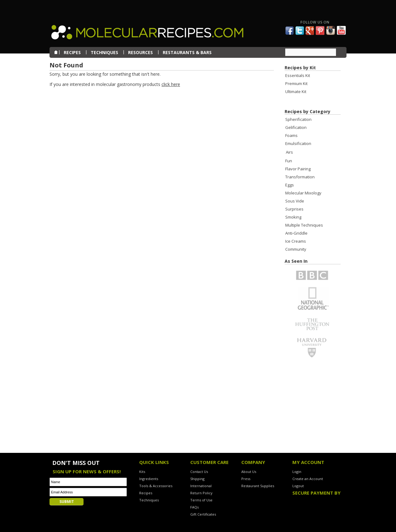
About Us (249, 472)
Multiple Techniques (304, 225)
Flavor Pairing (298, 169)
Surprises (294, 209)
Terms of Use (201, 500)
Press (246, 479)
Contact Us (199, 472)
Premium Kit (296, 83)
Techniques (149, 500)
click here (171, 84)
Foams (291, 135)
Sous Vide (295, 201)
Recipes (146, 493)
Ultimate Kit (296, 92)
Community (296, 249)
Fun (289, 161)
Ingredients (149, 479)
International (201, 486)
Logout (298, 486)
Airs (289, 152)
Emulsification (298, 143)
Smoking (293, 217)
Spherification (298, 119)
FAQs (194, 507)
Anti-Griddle (296, 233)
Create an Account (308, 479)
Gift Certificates (203, 514)
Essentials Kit (298, 75)
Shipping (197, 479)
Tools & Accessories (156, 486)
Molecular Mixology (303, 193)
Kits (142, 472)
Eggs (290, 185)
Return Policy (201, 493)
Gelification (296, 127)
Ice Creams (296, 241)
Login (297, 472)
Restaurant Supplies (258, 486)
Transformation (300, 177)
